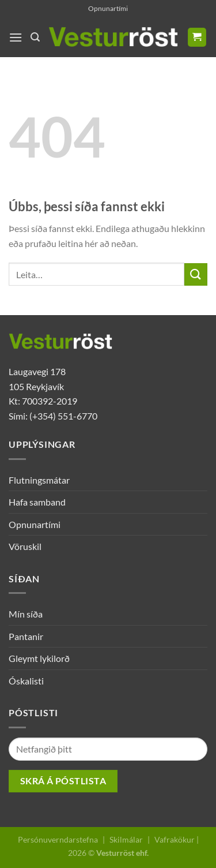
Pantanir (26, 636)
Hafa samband (37, 502)
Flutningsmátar (39, 480)
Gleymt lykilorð (39, 658)
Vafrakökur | (177, 839)
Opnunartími (108, 8)
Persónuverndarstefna (58, 839)
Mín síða (26, 614)
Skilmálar (126, 839)
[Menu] (16, 37)
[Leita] (35, 37)
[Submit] (196, 274)
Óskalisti (26, 681)
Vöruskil (25, 546)
